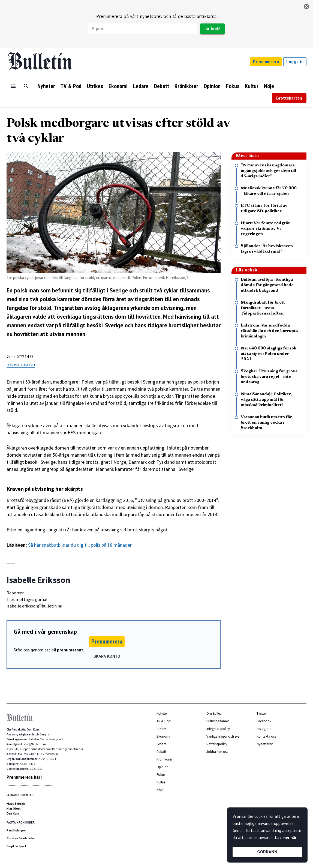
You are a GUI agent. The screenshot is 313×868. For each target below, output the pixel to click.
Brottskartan (289, 98)
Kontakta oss (266, 736)
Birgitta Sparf (16, 846)
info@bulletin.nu (35, 744)
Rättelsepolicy (217, 744)
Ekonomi (118, 86)
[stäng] (306, 7)
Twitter (262, 713)
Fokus (233, 86)
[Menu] (13, 86)
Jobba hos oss (217, 752)
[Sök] (26, 86)
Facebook (264, 721)
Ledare (141, 86)
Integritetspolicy (218, 729)
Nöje (269, 86)
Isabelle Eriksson (21, 364)
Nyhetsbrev (265, 744)
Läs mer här (286, 838)
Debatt (162, 86)
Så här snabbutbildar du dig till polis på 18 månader (80, 545)
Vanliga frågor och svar (224, 736)
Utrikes (95, 86)
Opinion (212, 86)
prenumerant (70, 650)
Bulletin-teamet (218, 721)
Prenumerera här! (24, 777)
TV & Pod (71, 86)
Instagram (264, 729)
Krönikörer (186, 86)
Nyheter (46, 86)
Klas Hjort (14, 809)
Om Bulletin (215, 713)
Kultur (252, 86)
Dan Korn (13, 813)
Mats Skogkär (16, 804)
